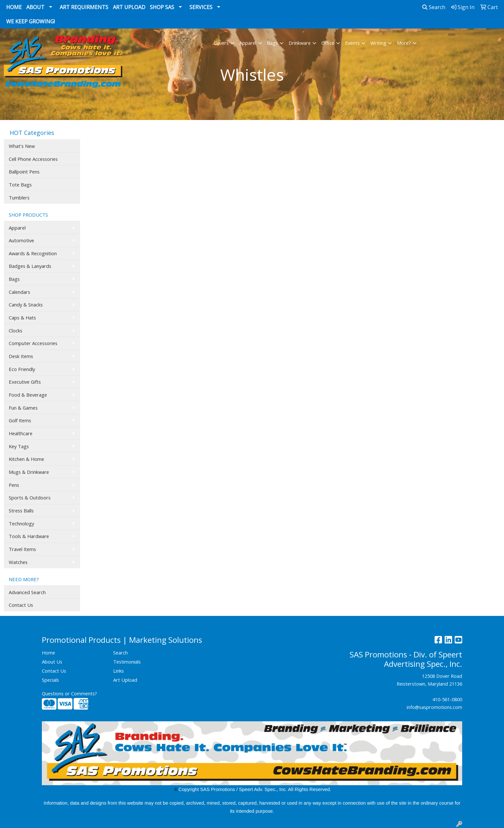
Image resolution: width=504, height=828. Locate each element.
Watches (18, 562)
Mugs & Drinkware (29, 472)
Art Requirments (84, 7)
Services (201, 7)
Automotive (21, 240)
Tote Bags (20, 185)
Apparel (248, 43)
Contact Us (21, 605)
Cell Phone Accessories (33, 159)
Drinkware (300, 43)
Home (14, 7)
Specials (50, 680)
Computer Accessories (33, 343)
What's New (22, 146)
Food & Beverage (28, 395)
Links (119, 671)
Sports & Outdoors (30, 498)
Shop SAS (162, 7)
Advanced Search (27, 592)
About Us (52, 662)
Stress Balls (21, 510)
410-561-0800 (447, 699)
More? (404, 43)
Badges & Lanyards (30, 266)
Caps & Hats (22, 318)
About (35, 7)
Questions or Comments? (69, 693)
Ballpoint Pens (24, 172)
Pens (14, 485)
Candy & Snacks (26, 305)
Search (434, 7)
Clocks (16, 330)
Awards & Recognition (33, 253)
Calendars (19, 292)
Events (352, 43)
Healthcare (21, 433)
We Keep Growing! (30, 21)
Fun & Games (23, 408)
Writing (378, 43)
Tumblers (19, 198)
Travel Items (22, 549)
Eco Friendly (22, 369)
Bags (272, 43)
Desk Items (21, 356)
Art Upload (129, 7)
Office (328, 43)
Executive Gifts (25, 382)
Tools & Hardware (29, 536)
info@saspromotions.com (434, 707)
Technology (21, 523)
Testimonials (127, 662)
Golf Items (20, 420)
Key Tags (19, 446)
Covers (221, 43)
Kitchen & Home (26, 459)
